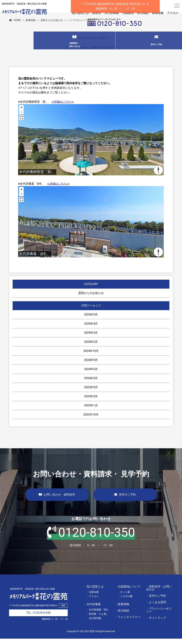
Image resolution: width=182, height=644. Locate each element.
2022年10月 (91, 420)
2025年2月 (91, 347)
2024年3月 (91, 383)
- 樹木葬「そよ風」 (98, 619)
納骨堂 (97, 13)
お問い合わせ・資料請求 (57, 500)
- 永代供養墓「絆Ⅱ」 (99, 615)
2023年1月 (91, 411)
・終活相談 (122, 616)
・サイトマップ (156, 623)
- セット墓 (124, 597)
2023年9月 (91, 393)
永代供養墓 (112, 13)
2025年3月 (91, 338)
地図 (63, 611)
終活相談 (143, 13)
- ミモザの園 (126, 602)
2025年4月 (91, 329)
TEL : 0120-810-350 (38, 618)
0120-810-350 (91, 538)
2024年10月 (91, 356)
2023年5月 (91, 402)
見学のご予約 (125, 500)
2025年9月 (91, 320)
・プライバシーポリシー (159, 615)
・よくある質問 (156, 608)
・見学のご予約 (156, 601)
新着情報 (158, 13)
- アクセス (93, 602)
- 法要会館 (93, 597)
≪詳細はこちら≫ (63, 107)
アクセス (173, 13)
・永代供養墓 (92, 610)
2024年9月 (91, 365)
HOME (15, 25)
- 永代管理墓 (94, 624)
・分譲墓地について (128, 592)
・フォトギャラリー (128, 622)
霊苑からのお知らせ (52, 25)
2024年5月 (91, 374)
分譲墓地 (128, 13)
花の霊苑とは (80, 13)
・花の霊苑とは (94, 592)
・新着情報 (122, 610)
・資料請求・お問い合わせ (159, 593)
